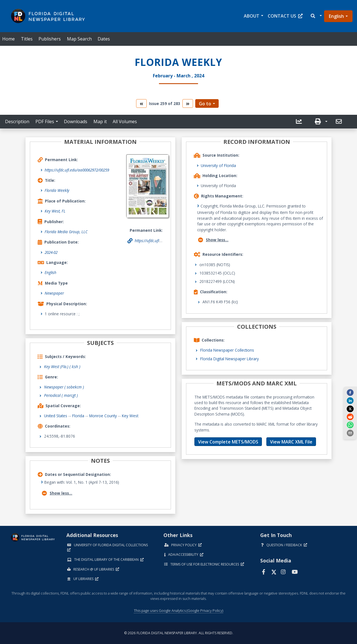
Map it (100, 121)
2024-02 (51, 252)
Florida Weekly (57, 190)
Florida (78, 416)
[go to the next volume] (188, 103)
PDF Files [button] (45, 121)
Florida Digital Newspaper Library (230, 359)
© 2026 (179, 633)
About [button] (252, 16)
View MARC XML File (291, 442)
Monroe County (103, 416)
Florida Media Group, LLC (66, 232)
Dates (104, 39)
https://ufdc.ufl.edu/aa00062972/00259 (77, 170)
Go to (205, 104)
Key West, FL (55, 211)
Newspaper (54, 293)
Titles (27, 39)
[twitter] (350, 409)
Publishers (50, 39)
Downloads (76, 121)
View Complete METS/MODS (228, 442)
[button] (316, 16)
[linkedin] (350, 400)
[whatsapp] (350, 425)
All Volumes (125, 121)
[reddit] (350, 417)
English (336, 16)
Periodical (61, 395)
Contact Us (285, 16)
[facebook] (350, 392)
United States (56, 416)
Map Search (79, 39)
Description (17, 121)
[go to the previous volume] (141, 103)
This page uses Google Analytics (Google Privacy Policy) (178, 610)
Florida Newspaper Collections (227, 350)
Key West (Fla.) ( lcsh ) (62, 367)
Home (9, 39)
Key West (130, 416)
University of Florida (218, 165)
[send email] (350, 433)
